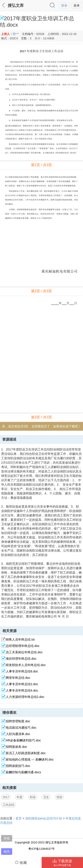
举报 (7, 838)
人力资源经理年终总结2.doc (25, 697)
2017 (6, 797)
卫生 (46, 797)
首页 (19, 818)
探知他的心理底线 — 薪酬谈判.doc (30, 759)
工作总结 (8, 805)
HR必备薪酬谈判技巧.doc (23, 740)
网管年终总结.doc (18, 678)
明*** (16, 34)
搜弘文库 (16, 5)
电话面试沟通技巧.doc (21, 728)
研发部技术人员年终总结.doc (26, 665)
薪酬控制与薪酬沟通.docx (23, 772)
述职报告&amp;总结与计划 (44, 818)
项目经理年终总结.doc (21, 659)
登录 (64, 5)
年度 (19, 797)
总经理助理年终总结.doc (23, 646)
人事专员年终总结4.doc (22, 690)
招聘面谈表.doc (16, 747)
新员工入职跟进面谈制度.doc (26, 753)
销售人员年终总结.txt (20, 639)
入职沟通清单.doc (18, 734)
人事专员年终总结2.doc (22, 684)
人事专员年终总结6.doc (22, 671)
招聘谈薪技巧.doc (18, 766)
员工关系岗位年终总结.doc (24, 652)
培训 (59, 797)
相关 (7, 852)
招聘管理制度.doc (18, 721)
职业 (33, 797)
